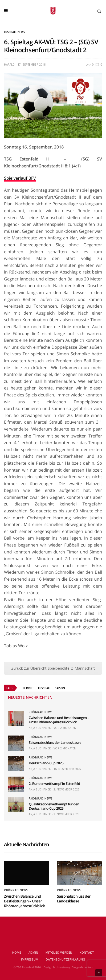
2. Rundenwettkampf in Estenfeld (54, 784)
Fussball (44, 688)
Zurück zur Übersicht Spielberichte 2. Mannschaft (53, 668)
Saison (60, 688)
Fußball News (15, 32)
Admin (33, 952)
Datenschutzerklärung (65, 959)
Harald (9, 65)
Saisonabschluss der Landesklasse (55, 742)
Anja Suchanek (40, 728)
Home (17, 952)
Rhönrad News (41, 712)
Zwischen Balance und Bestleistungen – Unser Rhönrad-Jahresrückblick (59, 720)
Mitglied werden (59, 952)
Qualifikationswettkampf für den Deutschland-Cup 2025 (54, 806)
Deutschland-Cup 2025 (46, 763)
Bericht (28, 688)
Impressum (30, 959)
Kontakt (87, 952)
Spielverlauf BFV (20, 178)
